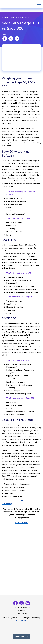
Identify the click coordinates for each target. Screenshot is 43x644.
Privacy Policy (21, 621)
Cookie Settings (21, 636)
